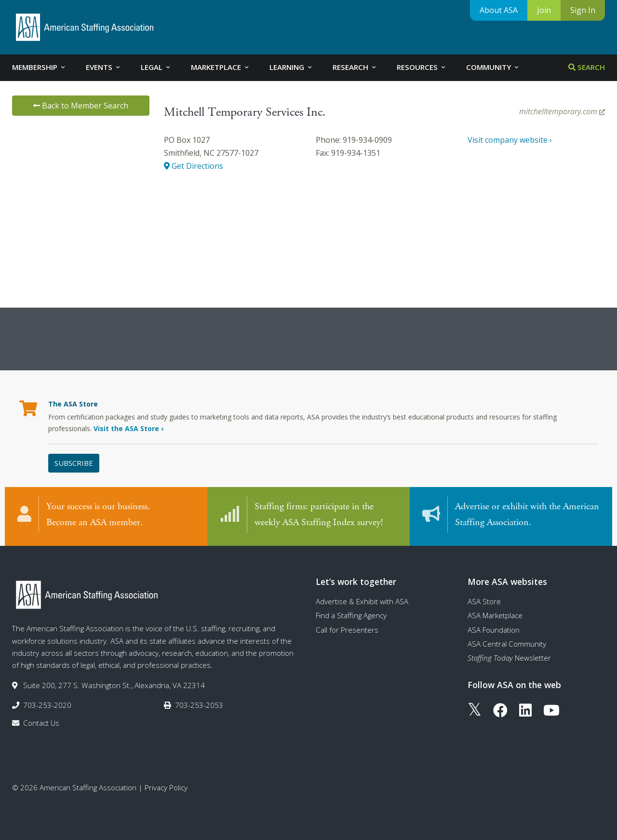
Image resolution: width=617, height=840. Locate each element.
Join (544, 10)
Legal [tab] (156, 67)
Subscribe (74, 463)
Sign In (583, 10)
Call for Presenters (347, 630)
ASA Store (484, 601)
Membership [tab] (39, 67)
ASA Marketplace (495, 615)
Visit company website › (510, 140)
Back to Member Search (81, 106)
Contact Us (41, 723)
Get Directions (194, 166)
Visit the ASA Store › (128, 428)
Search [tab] (587, 67)
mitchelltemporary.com (562, 111)
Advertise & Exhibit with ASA (362, 601)
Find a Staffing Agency (351, 615)
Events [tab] (104, 67)
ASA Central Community (507, 644)
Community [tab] (493, 67)
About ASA (499, 10)
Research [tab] (355, 67)
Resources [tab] (422, 67)
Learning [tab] (291, 67)
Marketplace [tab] (221, 67)
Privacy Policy (166, 787)
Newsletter (509, 658)
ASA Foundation (494, 630)
